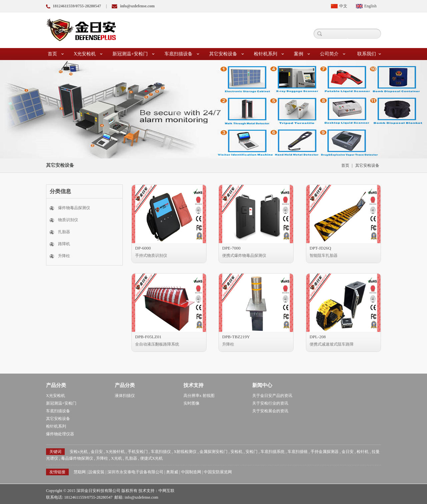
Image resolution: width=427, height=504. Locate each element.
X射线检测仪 (185, 452)
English (370, 6)
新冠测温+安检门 (133, 54)
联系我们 (369, 54)
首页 (56, 54)
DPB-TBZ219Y (236, 337)
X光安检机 (88, 54)
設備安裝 (96, 472)
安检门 (252, 452)
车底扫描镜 (298, 452)
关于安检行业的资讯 (270, 403)
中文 (343, 6)
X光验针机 (115, 452)
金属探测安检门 (213, 452)
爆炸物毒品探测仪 (74, 208)
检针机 (363, 452)
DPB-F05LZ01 (148, 337)
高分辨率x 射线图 (199, 396)
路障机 (64, 244)
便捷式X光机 (152, 458)
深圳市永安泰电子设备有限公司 (135, 472)
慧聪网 (80, 472)
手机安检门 (138, 452)
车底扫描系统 (273, 452)
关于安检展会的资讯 (270, 411)
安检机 (237, 452)
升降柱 (64, 256)
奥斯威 (172, 472)
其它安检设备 (227, 54)
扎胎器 (64, 232)
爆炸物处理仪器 (60, 434)
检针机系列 (269, 54)
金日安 (97, 452)
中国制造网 (191, 472)
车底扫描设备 (182, 54)
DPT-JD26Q (320, 248)
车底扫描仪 (161, 452)
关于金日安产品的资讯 (272, 396)
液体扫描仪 (125, 396)
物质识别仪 (68, 220)
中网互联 (166, 491)
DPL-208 (318, 337)
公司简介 (333, 54)
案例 (302, 54)
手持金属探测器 (325, 452)
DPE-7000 (231, 248)
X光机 (117, 458)
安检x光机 (79, 452)
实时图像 (191, 403)
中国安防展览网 (218, 472)
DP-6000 (143, 248)
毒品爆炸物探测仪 (77, 458)
